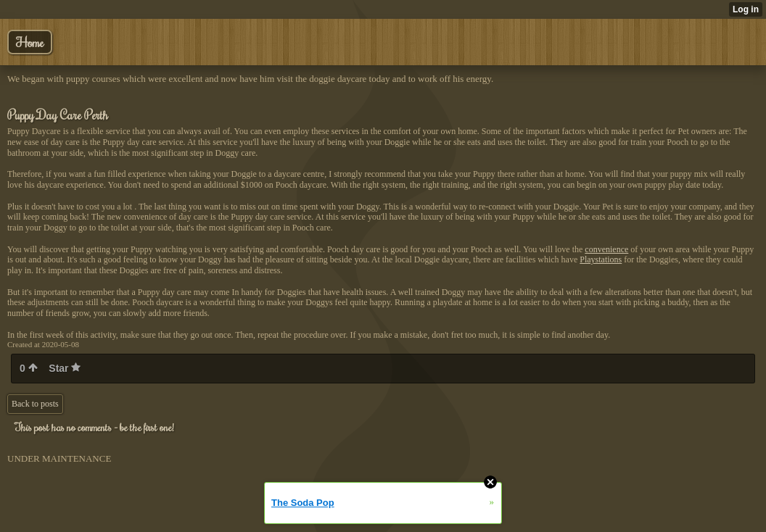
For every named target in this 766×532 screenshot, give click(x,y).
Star (65, 368)
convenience (606, 249)
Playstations (601, 259)
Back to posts (35, 404)
